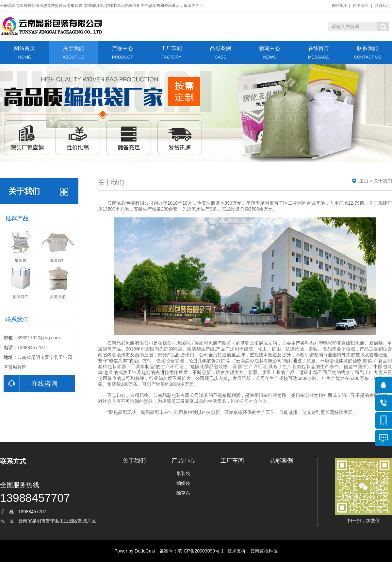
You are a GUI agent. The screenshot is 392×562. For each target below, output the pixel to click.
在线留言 (360, 6)
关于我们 (73, 52)
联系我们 (383, 6)
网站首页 (24, 52)
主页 (364, 181)
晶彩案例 (220, 52)
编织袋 (183, 483)
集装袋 (183, 473)
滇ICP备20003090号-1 (201, 551)
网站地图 (340, 6)
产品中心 (122, 52)
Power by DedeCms (135, 551)
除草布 (183, 493)
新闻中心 (269, 52)
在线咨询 (31, 383)
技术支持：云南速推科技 (251, 551)
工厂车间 (171, 52)
